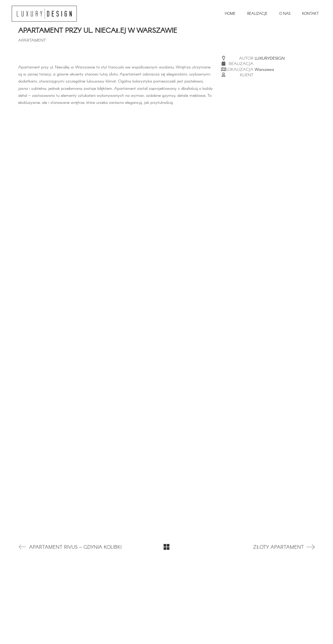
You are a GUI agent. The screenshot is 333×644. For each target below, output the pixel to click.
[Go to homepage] (44, 14)
